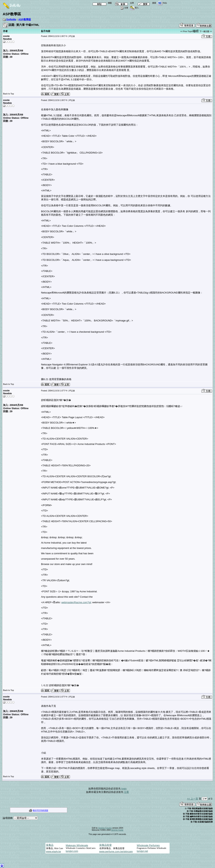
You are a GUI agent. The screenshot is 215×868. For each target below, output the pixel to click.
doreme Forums (105, 828)
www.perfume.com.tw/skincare (116, 851)
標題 (101, 3)
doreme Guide (117, 830)
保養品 (50, 845)
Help (162, 3)
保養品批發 (105, 845)
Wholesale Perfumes (148, 845)
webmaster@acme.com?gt (76, 602)
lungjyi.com (72, 851)
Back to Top (8, 94)
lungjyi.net (142, 851)
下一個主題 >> (206, 31)
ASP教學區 (25, 19)
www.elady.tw (53, 851)
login (124, 789)
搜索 (146, 3)
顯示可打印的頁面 (40, 810)
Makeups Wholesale (77, 845)
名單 (124, 3)
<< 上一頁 (192, 799)
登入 (134, 8)
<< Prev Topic (186, 31)
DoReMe (11, 19)
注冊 (124, 8)
